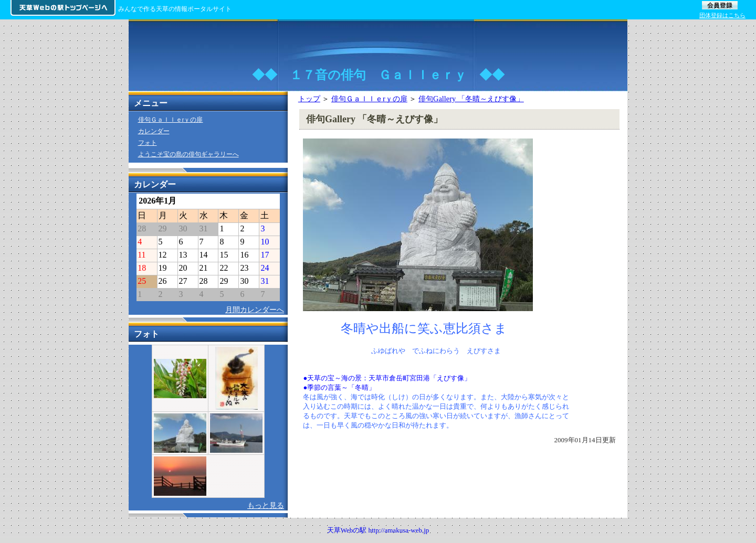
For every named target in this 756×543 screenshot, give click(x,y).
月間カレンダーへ (255, 310)
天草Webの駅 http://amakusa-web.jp (378, 530)
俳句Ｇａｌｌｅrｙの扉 (369, 99)
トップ (309, 99)
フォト (148, 143)
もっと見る (266, 505)
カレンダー (154, 131)
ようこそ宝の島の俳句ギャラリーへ (188, 154)
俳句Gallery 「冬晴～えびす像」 (471, 99)
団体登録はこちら (722, 15)
